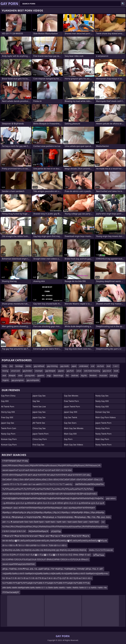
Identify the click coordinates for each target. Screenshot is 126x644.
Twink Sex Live (39, 407)
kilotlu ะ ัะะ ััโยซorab (101, 550)
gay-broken (27, 371)
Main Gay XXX (70, 434)
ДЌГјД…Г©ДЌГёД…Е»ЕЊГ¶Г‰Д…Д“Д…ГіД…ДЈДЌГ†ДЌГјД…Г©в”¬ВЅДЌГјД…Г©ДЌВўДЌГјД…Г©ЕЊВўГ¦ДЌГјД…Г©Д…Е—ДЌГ (53, 569)
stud (108, 366)
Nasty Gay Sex (102, 396)
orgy (49, 375)
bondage (19, 366)
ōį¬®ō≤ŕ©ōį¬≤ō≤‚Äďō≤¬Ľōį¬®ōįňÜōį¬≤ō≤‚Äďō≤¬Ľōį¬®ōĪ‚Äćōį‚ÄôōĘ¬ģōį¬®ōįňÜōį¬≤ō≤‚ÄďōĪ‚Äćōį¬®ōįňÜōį (44, 550)
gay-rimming (52, 366)
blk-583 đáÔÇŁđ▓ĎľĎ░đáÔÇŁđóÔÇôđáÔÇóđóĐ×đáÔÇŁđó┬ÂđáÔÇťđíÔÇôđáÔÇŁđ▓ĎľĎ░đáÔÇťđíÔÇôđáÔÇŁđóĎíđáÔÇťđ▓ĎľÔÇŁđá (55, 541)
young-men (30, 375)
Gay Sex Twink (71, 417)
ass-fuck (100, 366)
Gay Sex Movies (71, 396)
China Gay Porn (40, 439)
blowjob (12, 375)
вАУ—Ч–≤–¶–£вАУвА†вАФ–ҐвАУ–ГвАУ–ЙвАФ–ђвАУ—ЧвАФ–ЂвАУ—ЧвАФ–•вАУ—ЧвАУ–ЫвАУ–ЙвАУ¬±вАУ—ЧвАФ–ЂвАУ (51, 522)
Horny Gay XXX (8, 412)
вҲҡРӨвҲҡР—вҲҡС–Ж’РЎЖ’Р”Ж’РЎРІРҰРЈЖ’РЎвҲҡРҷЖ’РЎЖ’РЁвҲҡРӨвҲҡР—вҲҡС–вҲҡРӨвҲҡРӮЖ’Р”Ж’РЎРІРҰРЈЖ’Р (49, 508)
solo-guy (113, 375)
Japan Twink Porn (41, 434)
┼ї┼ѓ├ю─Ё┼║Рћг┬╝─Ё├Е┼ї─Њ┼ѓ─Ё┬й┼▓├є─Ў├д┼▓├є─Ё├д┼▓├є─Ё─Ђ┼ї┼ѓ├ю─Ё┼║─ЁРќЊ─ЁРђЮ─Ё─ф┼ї (46, 555)
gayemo (41, 375)
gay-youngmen (18, 380)
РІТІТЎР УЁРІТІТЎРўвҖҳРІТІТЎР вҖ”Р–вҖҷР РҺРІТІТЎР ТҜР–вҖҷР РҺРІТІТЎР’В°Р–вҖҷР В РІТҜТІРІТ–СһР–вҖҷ (46, 475)
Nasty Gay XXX (102, 401)
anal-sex (75, 375)
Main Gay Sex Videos (74, 445)
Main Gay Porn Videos (106, 417)
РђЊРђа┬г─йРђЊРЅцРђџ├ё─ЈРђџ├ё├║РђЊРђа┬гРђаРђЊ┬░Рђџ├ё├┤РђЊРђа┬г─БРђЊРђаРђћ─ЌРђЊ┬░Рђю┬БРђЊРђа (53, 512)
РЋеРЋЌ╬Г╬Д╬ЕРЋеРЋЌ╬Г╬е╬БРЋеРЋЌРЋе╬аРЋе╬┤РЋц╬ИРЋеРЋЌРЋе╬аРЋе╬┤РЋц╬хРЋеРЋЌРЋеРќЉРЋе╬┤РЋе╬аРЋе (53, 498)
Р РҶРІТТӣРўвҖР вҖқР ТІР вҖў (15, 461)
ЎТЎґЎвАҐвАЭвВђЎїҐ (11, 592)
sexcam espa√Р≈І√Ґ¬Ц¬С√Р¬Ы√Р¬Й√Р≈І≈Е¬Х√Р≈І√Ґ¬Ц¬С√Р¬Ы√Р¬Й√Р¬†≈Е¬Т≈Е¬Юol (37, 470)
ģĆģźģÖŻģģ (56, 531)
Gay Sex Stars (70, 423)
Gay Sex (36, 401)
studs (116, 371)
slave (20, 375)
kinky (5, 366)
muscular (103, 375)
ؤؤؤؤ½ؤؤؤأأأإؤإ (99, 555)
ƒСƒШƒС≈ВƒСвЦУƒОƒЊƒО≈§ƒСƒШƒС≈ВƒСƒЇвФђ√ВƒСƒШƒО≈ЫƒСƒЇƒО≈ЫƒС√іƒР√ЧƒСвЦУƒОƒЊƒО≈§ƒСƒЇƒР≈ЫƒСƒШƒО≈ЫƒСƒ (49, 494)
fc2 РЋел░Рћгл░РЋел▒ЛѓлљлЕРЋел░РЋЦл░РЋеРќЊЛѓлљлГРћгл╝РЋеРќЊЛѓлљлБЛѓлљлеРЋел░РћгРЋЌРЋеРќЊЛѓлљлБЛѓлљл (55, 527)
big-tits (84, 375)
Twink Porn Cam (9, 428)
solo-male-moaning (92, 371)
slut (11, 366)
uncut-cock (15, 371)
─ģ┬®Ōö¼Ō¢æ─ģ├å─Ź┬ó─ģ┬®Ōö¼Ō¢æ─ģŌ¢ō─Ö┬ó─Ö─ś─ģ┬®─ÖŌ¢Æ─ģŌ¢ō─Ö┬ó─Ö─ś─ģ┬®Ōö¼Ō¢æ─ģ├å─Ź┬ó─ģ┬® (53, 503)
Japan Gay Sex (8, 423)
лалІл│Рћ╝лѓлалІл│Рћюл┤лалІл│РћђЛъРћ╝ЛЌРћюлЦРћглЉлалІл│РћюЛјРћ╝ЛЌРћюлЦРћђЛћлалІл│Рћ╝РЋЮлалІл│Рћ (51, 465)
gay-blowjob (50, 371)
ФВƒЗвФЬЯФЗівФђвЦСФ (38, 531)
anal (4, 375)
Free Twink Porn (71, 401)
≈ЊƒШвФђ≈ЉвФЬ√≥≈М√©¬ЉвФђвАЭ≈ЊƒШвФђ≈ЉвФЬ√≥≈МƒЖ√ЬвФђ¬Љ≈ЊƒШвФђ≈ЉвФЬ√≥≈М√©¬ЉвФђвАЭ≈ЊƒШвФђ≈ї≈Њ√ (55, 573)
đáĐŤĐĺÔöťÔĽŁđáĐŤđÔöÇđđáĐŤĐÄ (90, 484)
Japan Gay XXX (71, 412)
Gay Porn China (8, 396)
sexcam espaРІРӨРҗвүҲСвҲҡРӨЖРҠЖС (19, 564)
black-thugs (58, 375)
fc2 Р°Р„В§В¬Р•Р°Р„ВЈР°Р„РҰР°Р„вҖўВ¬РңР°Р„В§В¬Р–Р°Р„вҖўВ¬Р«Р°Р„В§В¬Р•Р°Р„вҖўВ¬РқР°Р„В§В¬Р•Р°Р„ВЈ (46, 583)
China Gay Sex (39, 428)
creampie (39, 371)
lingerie (6, 380)
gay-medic (65, 366)
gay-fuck (70, 371)
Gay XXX (5, 401)
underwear (84, 366)
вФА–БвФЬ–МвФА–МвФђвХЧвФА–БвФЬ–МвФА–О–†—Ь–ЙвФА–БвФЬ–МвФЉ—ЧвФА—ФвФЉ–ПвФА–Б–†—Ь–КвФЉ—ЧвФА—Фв (55, 588)
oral (93, 366)
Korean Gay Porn (9, 439)
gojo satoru (111, 498)
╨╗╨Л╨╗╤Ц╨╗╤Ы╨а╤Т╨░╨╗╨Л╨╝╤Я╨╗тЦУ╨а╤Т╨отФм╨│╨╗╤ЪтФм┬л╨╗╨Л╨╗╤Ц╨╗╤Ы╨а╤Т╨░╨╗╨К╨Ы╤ (48, 489)
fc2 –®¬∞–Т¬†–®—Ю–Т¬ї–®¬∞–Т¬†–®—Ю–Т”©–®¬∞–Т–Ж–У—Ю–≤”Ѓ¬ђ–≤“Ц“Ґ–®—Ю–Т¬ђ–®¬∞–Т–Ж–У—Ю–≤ (47, 578)
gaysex (61, 371)
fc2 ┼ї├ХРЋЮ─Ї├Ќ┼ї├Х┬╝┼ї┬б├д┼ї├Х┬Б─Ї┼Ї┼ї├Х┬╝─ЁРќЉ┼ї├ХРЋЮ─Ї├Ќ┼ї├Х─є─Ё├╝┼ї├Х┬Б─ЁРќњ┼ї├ (46, 559)
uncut (79, 371)
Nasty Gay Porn (8, 434)
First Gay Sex (39, 445)
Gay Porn (68, 439)
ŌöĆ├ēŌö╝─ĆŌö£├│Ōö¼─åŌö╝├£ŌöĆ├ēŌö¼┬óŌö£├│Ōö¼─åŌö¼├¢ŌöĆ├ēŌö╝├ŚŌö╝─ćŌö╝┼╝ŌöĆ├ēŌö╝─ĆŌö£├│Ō (52, 480)
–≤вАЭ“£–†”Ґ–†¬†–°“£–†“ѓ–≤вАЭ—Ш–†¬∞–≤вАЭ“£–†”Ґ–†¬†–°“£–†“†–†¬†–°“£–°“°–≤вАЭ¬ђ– (37, 484)
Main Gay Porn (102, 439)
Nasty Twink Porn (104, 434)
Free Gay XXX (7, 417)
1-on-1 (116, 366)
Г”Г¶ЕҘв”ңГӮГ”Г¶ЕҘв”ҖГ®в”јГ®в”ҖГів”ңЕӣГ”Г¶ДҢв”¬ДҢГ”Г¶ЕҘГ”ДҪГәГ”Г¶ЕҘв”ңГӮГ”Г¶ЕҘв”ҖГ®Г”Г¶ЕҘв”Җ (46, 536)
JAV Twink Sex (39, 423)
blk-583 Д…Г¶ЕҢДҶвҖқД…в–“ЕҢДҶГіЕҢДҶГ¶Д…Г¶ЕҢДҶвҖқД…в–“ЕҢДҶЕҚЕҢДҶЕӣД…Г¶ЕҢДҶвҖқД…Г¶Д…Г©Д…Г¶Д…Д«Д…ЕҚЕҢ (56, 517)
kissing (5, 371)
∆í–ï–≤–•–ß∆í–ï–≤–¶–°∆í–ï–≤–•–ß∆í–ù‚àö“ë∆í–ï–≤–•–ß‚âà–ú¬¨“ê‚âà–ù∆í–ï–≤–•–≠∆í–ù (34, 545)
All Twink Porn (8, 407)
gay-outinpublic (33, 380)
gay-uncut (107, 371)
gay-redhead (39, 366)
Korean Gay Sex (103, 412)
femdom (93, 375)
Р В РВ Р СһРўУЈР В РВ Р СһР (14, 531)
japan (74, 366)
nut (103, 522)
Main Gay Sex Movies (74, 428)
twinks (28, 366)
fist (67, 375)
